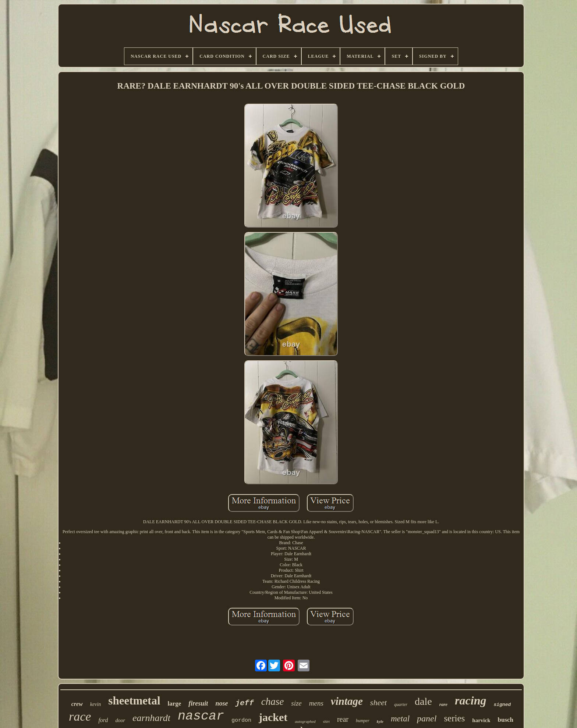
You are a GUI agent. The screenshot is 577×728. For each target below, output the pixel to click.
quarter (401, 704)
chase (272, 702)
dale (423, 701)
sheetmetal (134, 701)
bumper (363, 721)
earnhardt (151, 718)
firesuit (198, 703)
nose (222, 703)
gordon (241, 720)
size (296, 703)
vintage (347, 701)
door (120, 720)
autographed (305, 721)
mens (316, 703)
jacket (273, 717)
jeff (244, 703)
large (175, 704)
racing (470, 700)
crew (77, 704)
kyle (380, 721)
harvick (481, 720)
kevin (96, 704)
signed (502, 705)
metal (400, 719)
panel (427, 718)
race (80, 716)
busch (505, 720)
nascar (201, 716)
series (454, 718)
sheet (378, 702)
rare (443, 704)
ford (103, 720)
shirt (326, 722)
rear (343, 719)
